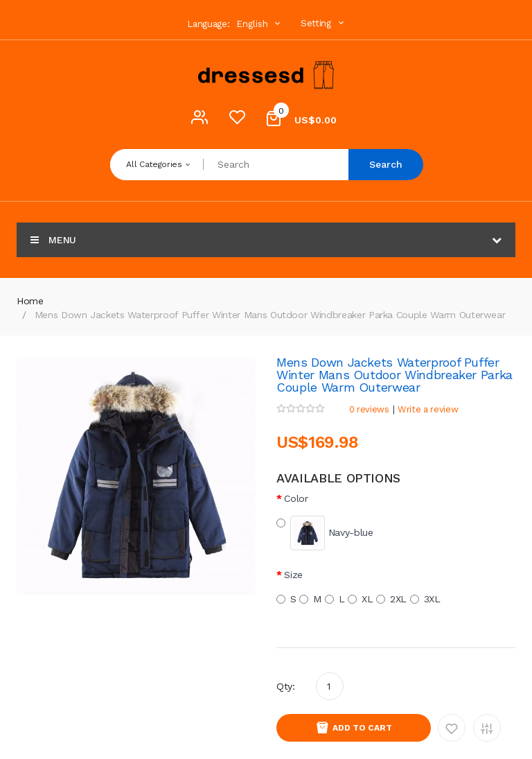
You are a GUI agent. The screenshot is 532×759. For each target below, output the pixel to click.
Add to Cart (362, 728)
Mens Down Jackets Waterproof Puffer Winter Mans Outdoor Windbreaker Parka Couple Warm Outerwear (270, 315)
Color (296, 498)
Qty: (286, 686)
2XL (391, 599)
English (260, 24)
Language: (208, 24)
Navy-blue (325, 533)
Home (30, 301)
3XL (425, 599)
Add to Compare (487, 728)
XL (360, 599)
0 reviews (369, 409)
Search (386, 164)
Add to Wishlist (452, 728)
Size (293, 575)
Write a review (428, 409)
